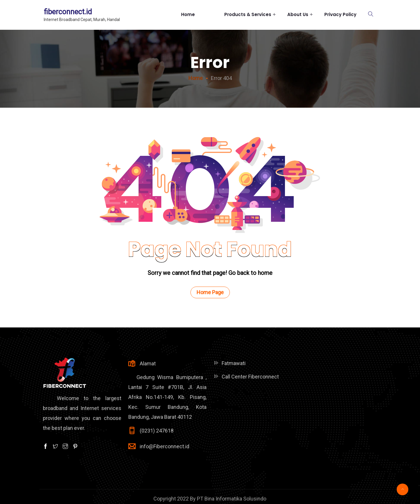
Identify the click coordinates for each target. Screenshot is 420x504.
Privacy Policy (340, 14)
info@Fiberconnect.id (164, 446)
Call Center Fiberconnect (250, 377)
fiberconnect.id (68, 12)
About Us (298, 14)
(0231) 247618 (157, 431)
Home (197, 15)
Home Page (210, 292)
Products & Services (248, 14)
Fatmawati (234, 363)
